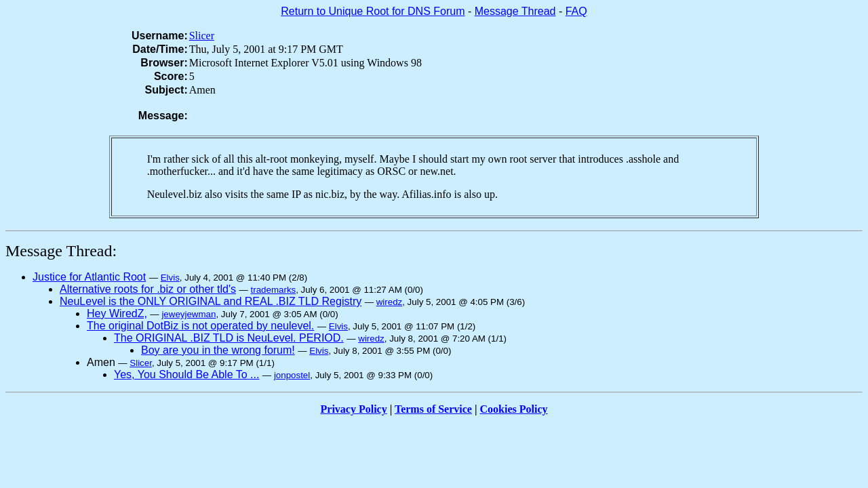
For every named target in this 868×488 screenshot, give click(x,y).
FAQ (576, 11)
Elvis (170, 278)
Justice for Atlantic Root (89, 277)
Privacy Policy (354, 409)
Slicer (202, 36)
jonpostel (292, 375)
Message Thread (515, 11)
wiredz (390, 302)
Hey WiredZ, (117, 313)
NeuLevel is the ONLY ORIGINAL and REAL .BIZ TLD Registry (211, 301)
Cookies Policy (514, 409)
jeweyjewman (189, 314)
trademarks (274, 290)
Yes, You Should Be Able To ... (186, 374)
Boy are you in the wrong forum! (218, 350)
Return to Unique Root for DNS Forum (373, 11)
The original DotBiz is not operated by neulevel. (200, 326)
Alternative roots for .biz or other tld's (148, 289)
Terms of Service (433, 409)
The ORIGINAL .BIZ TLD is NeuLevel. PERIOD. (229, 338)
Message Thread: (61, 251)
